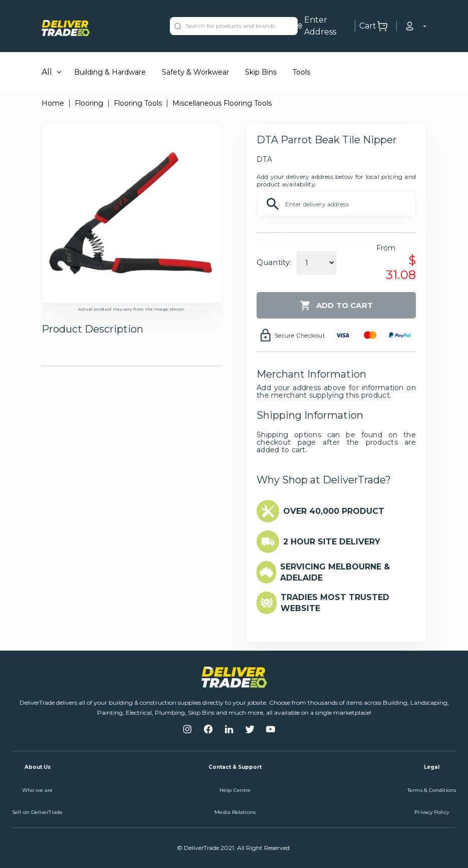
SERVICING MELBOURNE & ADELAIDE (335, 572)
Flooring (89, 103)
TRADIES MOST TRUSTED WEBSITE (335, 603)
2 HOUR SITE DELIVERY (332, 542)
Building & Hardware (110, 72)
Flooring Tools (138, 103)
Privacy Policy (431, 812)
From (386, 248)
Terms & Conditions (432, 790)
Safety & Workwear (195, 72)
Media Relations (235, 812)
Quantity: (274, 262)
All (47, 72)
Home (53, 103)
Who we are (38, 790)
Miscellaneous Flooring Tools (222, 103)
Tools (301, 72)
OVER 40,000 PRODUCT (334, 511)
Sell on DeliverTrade (37, 812)
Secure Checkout (300, 335)
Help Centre (235, 790)
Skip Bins (261, 72)
